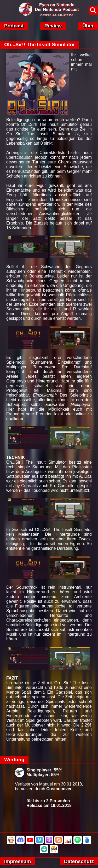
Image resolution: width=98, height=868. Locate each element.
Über (88, 26)
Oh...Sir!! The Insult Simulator (40, 45)
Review (53, 26)
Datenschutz (79, 861)
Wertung (14, 760)
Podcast (14, 26)
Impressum (18, 861)
